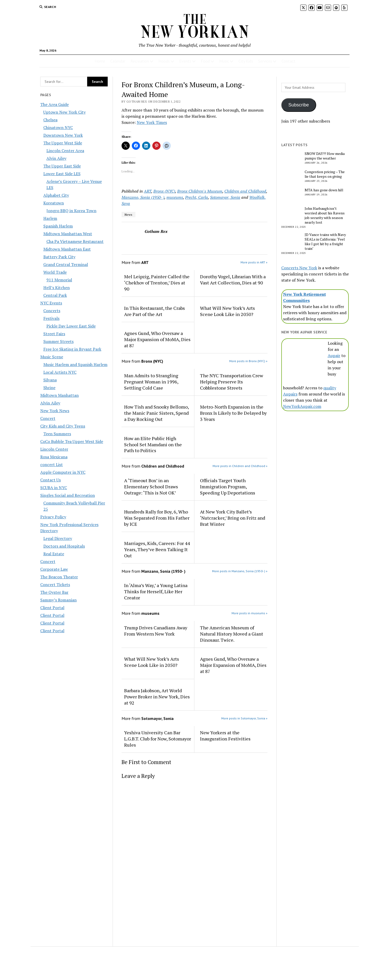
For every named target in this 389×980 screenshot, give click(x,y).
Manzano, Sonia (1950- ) (143, 197)
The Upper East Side (62, 166)
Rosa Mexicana (54, 457)
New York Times (152, 122)
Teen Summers (57, 434)
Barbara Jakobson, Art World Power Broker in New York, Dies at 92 (157, 697)
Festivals (51, 318)
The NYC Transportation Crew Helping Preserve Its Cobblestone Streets (232, 382)
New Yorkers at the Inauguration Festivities (225, 736)
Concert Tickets (55, 585)
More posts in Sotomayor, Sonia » (244, 718)
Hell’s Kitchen (57, 288)
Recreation (140, 61)
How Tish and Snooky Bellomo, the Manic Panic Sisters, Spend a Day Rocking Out (156, 413)
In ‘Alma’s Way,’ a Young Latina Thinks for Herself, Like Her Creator (156, 591)
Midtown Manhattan (59, 395)
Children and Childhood (245, 191)
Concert (48, 418)
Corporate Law (54, 569)
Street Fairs (54, 334)
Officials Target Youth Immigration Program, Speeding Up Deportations (228, 487)
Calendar (118, 61)
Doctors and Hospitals (64, 546)
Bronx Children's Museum (200, 191)
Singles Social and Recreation (68, 495)
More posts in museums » (250, 613)
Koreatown (54, 203)
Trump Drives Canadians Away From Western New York (156, 631)
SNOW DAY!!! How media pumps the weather (325, 156)
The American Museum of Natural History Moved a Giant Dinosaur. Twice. (232, 634)
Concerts (52, 311)
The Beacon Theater (59, 577)
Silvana (50, 380)
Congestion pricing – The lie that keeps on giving (325, 174)
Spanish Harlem (58, 226)
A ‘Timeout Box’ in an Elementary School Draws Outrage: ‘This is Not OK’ (151, 487)
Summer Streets (58, 341)
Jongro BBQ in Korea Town (71, 211)
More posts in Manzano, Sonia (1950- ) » (240, 571)
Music (224, 61)
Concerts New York (299, 268)
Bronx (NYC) (164, 191)
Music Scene (52, 357)
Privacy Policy (53, 517)
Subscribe (299, 105)
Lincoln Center (54, 449)
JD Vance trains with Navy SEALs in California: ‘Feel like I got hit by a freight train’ (325, 242)
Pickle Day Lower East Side (71, 326)
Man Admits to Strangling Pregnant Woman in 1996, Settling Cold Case (151, 382)
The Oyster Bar (54, 592)
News (128, 215)
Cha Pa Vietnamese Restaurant (75, 241)
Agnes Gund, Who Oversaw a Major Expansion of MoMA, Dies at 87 (157, 339)
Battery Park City (59, 257)
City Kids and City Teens (63, 426)
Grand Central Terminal (66, 264)
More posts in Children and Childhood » (240, 466)
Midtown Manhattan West (68, 234)
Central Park (55, 295)
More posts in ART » (254, 262)
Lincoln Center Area (65, 151)
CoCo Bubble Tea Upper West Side (72, 441)
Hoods (164, 61)
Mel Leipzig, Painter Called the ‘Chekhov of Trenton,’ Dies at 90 (157, 283)
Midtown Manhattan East (67, 249)
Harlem (50, 218)
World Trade (55, 272)
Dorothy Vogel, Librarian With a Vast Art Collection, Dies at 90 (233, 280)
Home (100, 61)
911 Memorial (59, 280)
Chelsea (50, 120)
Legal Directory (58, 538)
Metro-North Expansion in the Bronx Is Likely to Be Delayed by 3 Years (233, 413)
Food (205, 61)
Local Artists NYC (60, 372)
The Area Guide (54, 104)
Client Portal (52, 608)
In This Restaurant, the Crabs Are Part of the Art (154, 311)
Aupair (334, 355)
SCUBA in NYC (54, 488)
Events (185, 61)
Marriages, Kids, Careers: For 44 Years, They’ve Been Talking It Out (157, 549)
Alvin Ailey (56, 158)
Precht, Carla (197, 197)
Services (265, 61)
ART (148, 191)
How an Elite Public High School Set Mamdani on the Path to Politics (153, 444)
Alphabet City (56, 195)
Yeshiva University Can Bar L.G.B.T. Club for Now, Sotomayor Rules (158, 739)
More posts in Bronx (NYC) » (248, 361)
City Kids (246, 61)
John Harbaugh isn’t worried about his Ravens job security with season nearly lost (325, 215)
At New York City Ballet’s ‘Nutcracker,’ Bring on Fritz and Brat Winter (233, 518)
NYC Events (51, 303)
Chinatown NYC (58, 127)
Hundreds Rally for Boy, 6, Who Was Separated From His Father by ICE (157, 518)
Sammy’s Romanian (58, 600)
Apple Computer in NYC (63, 472)
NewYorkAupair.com (302, 406)
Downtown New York (63, 135)
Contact (288, 61)
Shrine (49, 388)
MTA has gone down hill (324, 190)
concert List (52, 464)
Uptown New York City (64, 112)
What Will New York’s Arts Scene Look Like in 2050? (227, 311)
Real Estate (54, 554)
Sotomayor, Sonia (225, 197)
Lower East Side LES (62, 174)
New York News (55, 411)
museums (175, 197)
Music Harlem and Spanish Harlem (75, 364)
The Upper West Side (63, 143)
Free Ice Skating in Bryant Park (72, 349)
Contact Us (51, 480)
